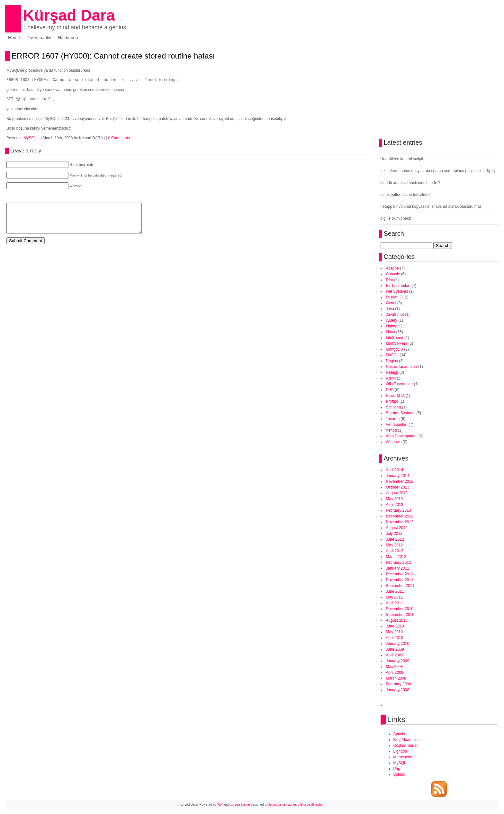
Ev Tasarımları (398, 286)
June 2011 (395, 591)
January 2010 (398, 644)
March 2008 (396, 678)
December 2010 (400, 609)
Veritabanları (397, 425)
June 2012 (395, 539)
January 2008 (398, 690)
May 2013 (395, 499)
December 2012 (400, 516)
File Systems (397, 291)
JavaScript (395, 315)
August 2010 (397, 620)
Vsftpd (392, 430)
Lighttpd (393, 326)
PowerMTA (395, 396)
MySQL (30, 138)
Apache (393, 268)
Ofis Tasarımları (400, 384)
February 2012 (399, 562)
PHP (390, 390)
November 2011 (400, 580)
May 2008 (395, 667)
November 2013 (400, 481)
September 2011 (400, 586)
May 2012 (395, 545)
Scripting (394, 407)
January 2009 (398, 661)
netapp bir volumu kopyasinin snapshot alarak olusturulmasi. (432, 206)
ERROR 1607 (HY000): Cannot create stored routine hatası (113, 56)
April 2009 (395, 655)
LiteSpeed (395, 338)
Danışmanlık (39, 38)
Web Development (402, 436)
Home (14, 38)
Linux (391, 332)
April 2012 (395, 551)
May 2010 (395, 632)
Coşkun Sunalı (406, 745)
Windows (394, 442)
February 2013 (399, 510)
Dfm (390, 280)
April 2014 (395, 470)
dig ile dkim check (396, 218)
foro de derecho (312, 805)
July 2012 (394, 534)
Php (397, 769)
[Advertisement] (82, 263)
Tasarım (393, 419)
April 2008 (395, 672)
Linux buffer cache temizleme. (406, 195)
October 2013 (398, 487)
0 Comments (119, 138)
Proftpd (392, 401)
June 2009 (395, 649)
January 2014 (398, 476)
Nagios (392, 361)
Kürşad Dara (69, 15)
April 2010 (395, 638)
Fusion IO (394, 297)
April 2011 (395, 603)
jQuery (392, 320)
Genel (391, 303)
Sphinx (399, 774)
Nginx (391, 378)
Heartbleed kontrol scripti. (402, 159)
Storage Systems (401, 413)
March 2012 (396, 557)
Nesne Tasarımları (402, 367)
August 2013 (397, 493)
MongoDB (395, 349)
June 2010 (395, 626)
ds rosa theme (240, 805)
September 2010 (400, 615)
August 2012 (397, 528)
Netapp (392, 372)
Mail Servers (397, 343)
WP (220, 805)
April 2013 (395, 505)
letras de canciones (283, 805)
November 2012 (400, 522)
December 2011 (400, 574)
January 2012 (398, 568)
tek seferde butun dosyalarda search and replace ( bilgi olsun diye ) (438, 171)
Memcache (403, 757)
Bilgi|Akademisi (406, 740)
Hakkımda (68, 38)
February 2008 (399, 684)
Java (390, 309)
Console (393, 274)
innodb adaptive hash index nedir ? (410, 183)
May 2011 (395, 597)
